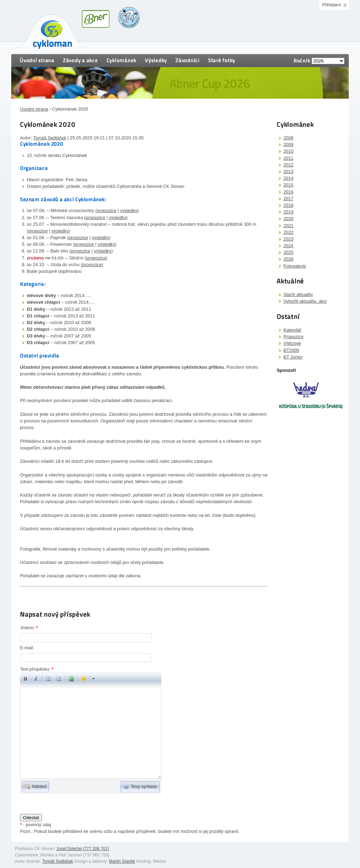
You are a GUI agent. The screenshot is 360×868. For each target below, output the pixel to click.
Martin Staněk (122, 861)
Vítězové (292, 343)
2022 (288, 232)
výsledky (128, 211)
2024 (288, 246)
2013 (288, 172)
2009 (288, 144)
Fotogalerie (295, 266)
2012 (288, 165)
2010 (288, 151)
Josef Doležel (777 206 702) (83, 849)
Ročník (302, 61)
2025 (288, 252)
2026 (288, 259)
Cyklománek (122, 60)
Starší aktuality (298, 294)
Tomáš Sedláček (50, 138)
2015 (288, 185)
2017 (288, 199)
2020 (288, 219)
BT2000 (291, 350)
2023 (288, 239)
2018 (288, 205)
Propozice (293, 337)
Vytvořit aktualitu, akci (305, 301)
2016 (288, 192)
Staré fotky (222, 60)
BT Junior (293, 357)
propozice (107, 211)
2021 (288, 226)
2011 (288, 158)
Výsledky (156, 60)
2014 (288, 178)
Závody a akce (81, 60)
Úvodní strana (37, 60)
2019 (288, 212)
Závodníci (188, 60)
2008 (288, 138)
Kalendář (292, 330)
